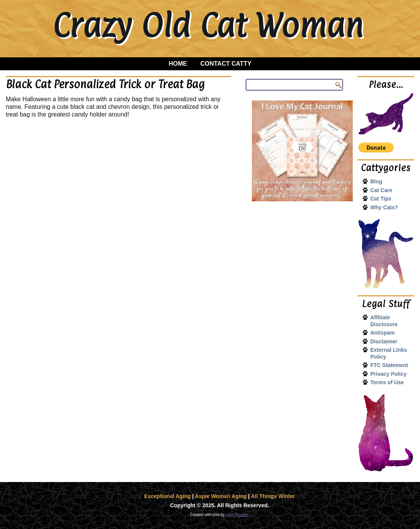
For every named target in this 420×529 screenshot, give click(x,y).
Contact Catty (226, 64)
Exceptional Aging (167, 496)
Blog (376, 181)
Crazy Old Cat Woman (208, 25)
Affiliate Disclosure (384, 321)
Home (178, 64)
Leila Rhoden (237, 515)
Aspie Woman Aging (221, 496)
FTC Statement (389, 365)
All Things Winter (273, 496)
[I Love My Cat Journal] (302, 151)
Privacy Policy (388, 374)
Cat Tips (381, 199)
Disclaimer (384, 341)
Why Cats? (384, 207)
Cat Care (381, 190)
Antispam (383, 333)
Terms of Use (387, 382)
